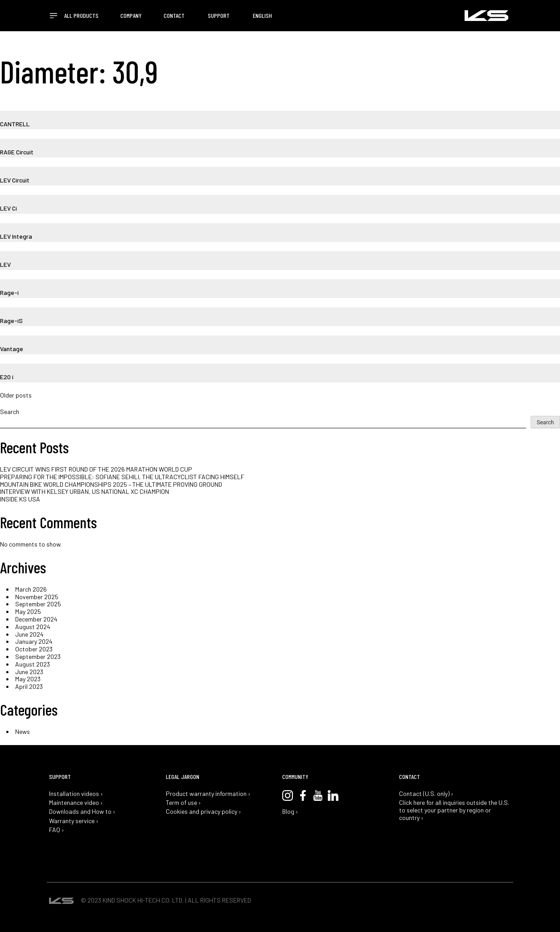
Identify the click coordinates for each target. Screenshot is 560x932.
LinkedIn (333, 795)
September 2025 (38, 604)
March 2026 (31, 589)
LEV (5, 264)
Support (219, 15)
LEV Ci (8, 208)
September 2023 (38, 657)
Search (10, 412)
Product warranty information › (208, 794)
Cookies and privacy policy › (204, 812)
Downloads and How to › (82, 812)
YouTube (318, 795)
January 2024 (34, 641)
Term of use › (183, 803)
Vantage (12, 349)
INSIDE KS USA (20, 499)
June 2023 (29, 672)
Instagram (288, 795)
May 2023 (28, 679)
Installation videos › (76, 794)
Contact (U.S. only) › (426, 794)
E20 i (7, 377)
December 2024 (36, 619)
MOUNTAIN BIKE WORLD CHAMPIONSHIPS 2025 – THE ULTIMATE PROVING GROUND (111, 484)
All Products (81, 15)
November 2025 (37, 597)
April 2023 (29, 686)
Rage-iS (11, 321)
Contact (174, 15)
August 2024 (33, 627)
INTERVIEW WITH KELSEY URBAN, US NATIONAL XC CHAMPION (84, 491)
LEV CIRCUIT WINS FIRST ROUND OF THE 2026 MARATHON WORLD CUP (96, 469)
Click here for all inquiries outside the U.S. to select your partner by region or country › (454, 810)
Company (131, 15)
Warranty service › (74, 821)
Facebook (303, 795)
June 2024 (29, 634)
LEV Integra (16, 236)
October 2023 (34, 649)
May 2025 (28, 611)
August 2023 (33, 664)
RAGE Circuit (17, 152)
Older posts (16, 395)
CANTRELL (15, 124)
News (23, 731)
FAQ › (57, 830)
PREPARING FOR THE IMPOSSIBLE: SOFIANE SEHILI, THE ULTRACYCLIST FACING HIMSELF (122, 477)
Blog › (290, 812)
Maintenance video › (76, 803)
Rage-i (9, 292)
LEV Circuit (15, 180)
